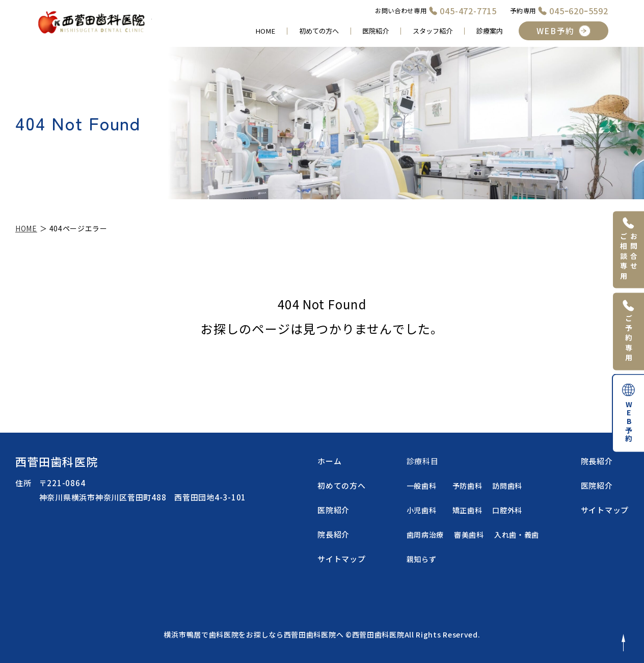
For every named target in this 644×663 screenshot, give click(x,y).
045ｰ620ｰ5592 (579, 11)
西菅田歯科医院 (57, 461)
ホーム (329, 461)
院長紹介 (333, 534)
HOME (265, 31)
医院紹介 (375, 31)
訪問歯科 (507, 486)
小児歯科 (422, 510)
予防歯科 (467, 486)
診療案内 (490, 31)
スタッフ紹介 (433, 31)
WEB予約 (556, 31)
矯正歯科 (467, 510)
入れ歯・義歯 (517, 535)
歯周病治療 (425, 535)
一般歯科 (422, 486)
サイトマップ (342, 559)
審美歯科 (469, 535)
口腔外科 (507, 510)
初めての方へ (319, 31)
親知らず (422, 559)
